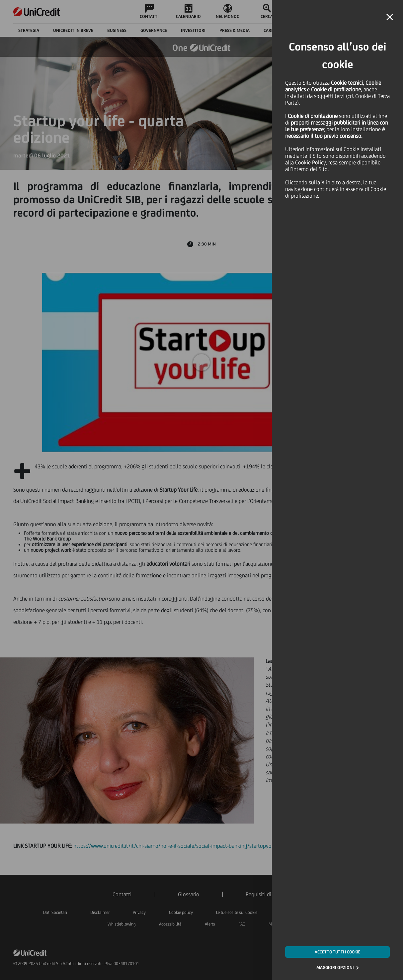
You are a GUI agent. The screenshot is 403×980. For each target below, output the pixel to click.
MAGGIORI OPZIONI (335, 968)
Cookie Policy (310, 162)
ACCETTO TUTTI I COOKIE (337, 952)
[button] (390, 17)
